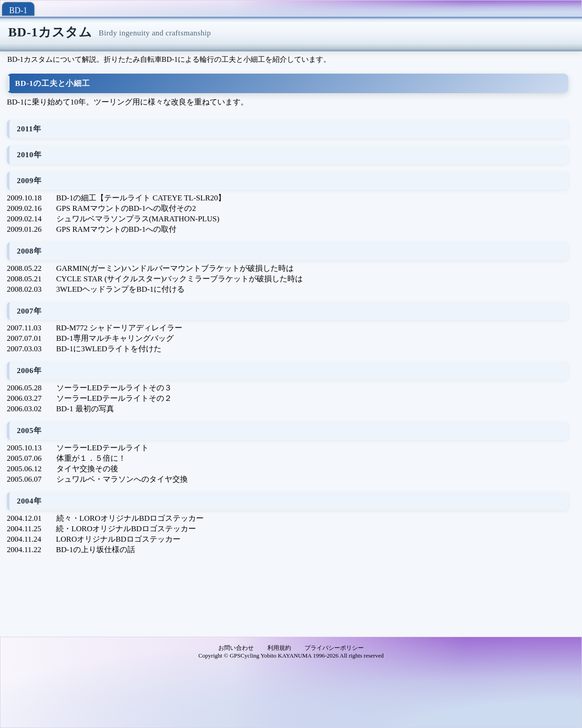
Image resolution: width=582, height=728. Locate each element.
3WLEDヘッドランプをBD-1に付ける (120, 289)
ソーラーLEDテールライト (103, 448)
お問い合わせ (236, 648)
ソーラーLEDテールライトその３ (114, 388)
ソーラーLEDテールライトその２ (114, 398)
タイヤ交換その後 (87, 469)
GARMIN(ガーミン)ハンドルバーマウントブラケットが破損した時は (175, 268)
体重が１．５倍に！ (91, 458)
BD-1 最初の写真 (85, 409)
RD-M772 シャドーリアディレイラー (119, 328)
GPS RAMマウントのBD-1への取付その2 (126, 208)
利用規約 (279, 648)
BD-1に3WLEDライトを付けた (109, 349)
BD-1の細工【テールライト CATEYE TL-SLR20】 (141, 198)
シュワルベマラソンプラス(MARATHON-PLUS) (138, 219)
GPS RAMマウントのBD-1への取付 (117, 229)
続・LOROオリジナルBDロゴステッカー (126, 529)
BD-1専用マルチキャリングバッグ (115, 338)
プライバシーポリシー (334, 648)
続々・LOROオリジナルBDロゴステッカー (130, 518)
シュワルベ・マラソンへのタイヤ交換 (122, 479)
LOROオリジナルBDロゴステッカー (118, 539)
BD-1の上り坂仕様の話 (95, 550)
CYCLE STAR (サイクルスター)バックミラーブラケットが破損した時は (180, 279)
